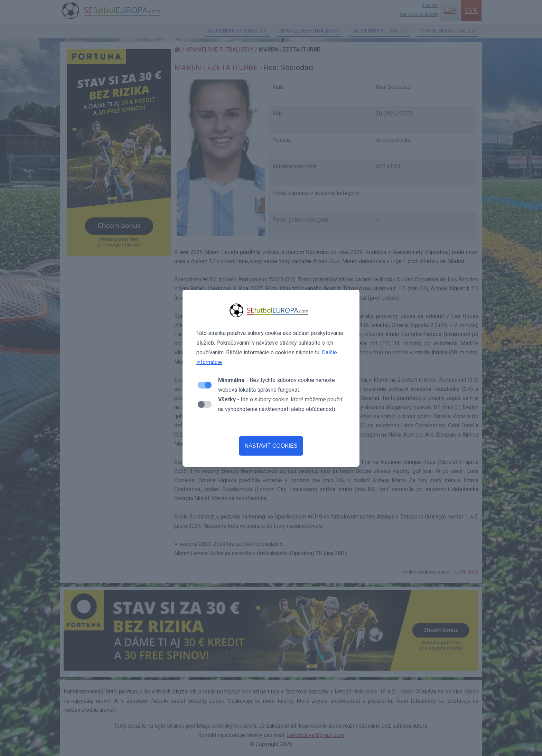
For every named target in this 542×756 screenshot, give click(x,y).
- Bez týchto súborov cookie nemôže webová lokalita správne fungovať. (277, 385)
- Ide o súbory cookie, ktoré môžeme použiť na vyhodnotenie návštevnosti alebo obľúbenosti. (280, 404)
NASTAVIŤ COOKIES (271, 446)
